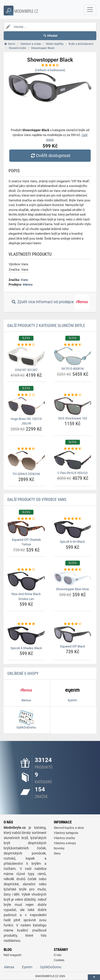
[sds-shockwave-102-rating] (73, 395)
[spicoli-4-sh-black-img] (73, 530)
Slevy (57, 853)
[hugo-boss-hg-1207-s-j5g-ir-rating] (26, 395)
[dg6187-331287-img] (26, 357)
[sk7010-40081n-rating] (73, 345)
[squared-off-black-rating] (73, 624)
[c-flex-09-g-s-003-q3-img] (73, 460)
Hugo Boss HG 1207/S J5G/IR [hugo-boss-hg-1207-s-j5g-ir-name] (26, 421)
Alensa (28, 284)
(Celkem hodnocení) (50, 70)
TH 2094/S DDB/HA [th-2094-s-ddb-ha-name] (26, 474)
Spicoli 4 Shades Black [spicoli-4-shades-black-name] (26, 648)
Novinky (59, 848)
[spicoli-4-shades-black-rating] (26, 624)
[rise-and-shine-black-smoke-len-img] (26, 581)
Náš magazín (13, 955)
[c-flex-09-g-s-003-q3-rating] (73, 449)
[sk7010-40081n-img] (73, 356)
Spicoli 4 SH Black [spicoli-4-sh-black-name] (72, 542)
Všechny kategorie (66, 833)
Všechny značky (64, 838)
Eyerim (27, 967)
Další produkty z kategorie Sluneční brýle (46, 326)
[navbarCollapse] (90, 10)
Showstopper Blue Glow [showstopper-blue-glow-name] (72, 589)
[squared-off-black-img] (73, 635)
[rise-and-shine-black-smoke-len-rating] (26, 570)
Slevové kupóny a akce (69, 828)
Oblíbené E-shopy (23, 674)
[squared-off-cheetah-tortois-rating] (26, 519)
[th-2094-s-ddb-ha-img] (26, 461)
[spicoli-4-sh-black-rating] (73, 519)
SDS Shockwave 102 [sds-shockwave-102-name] (73, 418)
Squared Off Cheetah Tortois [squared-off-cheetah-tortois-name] (26, 542)
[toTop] (94, 977)
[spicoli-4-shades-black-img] (26, 635)
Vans (24, 280)
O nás (58, 955)
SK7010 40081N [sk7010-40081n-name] (72, 369)
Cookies (59, 960)
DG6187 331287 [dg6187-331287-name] (26, 370)
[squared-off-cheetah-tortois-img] (26, 529)
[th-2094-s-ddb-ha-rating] (26, 449)
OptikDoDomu (51, 967)
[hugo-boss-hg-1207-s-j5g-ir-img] (26, 406)
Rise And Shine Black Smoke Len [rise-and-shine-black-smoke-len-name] (26, 596)
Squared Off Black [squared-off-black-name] (73, 646)
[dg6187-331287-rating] (26, 345)
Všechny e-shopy (65, 843)
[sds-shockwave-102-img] (73, 406)
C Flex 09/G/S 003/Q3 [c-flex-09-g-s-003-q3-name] (72, 473)
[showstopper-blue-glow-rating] (73, 570)
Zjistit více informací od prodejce (50, 302)
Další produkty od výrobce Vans (37, 500)
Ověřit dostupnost (50, 156)
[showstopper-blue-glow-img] (73, 579)
